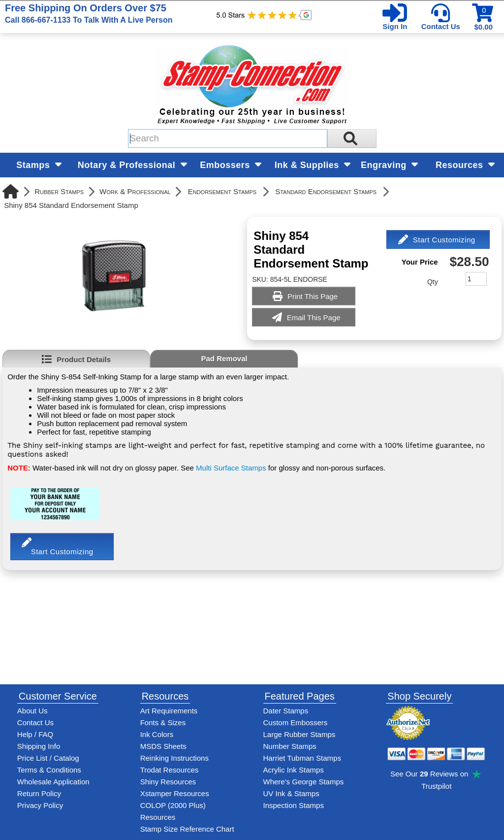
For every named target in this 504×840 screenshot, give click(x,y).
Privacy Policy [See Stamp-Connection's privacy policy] (40, 805)
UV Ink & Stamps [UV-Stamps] (291, 793)
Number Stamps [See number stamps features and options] (290, 746)
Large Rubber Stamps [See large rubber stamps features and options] (299, 734)
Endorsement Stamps (222, 191)
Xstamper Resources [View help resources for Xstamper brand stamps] (175, 793)
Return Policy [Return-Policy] (39, 793)
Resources (465, 165)
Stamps (39, 165)
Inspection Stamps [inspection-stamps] (294, 805)
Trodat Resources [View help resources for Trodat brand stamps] (170, 770)
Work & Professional (135, 191)
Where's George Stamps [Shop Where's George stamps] (304, 782)
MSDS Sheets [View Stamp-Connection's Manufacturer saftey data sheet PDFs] (163, 746)
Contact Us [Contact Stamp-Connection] (35, 722)
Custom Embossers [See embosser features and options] (296, 722)
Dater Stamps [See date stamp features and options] (286, 711)
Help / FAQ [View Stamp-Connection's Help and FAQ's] (35, 734)
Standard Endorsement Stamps (326, 191)
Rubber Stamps (59, 191)
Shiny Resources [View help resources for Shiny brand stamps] (168, 782)
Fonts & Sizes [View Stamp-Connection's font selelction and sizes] (163, 722)
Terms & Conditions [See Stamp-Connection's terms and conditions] (49, 770)
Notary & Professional (132, 165)
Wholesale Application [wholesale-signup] (53, 782)
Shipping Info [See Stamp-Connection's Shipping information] (39, 746)
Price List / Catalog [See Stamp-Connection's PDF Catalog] (48, 758)
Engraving (389, 165)
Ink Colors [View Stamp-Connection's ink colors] (157, 734)
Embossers (231, 165)
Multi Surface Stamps (231, 468)
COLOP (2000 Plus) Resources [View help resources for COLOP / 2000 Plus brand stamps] (173, 811)
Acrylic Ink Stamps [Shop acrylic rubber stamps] (294, 770)
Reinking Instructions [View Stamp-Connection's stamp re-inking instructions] (174, 758)
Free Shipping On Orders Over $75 (89, 13)
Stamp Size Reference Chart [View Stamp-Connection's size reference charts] (187, 829)
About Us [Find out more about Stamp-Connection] (32, 711)
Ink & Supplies (313, 165)
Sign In (395, 26)
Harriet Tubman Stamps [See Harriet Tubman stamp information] (302, 758)
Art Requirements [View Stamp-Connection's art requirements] (169, 711)
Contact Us (441, 26)
